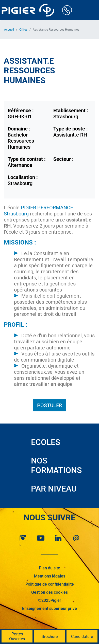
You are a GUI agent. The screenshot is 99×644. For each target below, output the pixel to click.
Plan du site (49, 568)
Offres (23, 30)
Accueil (9, 30)
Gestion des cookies (49, 592)
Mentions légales (50, 576)
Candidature (82, 637)
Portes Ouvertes (17, 636)
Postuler (49, 405)
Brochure (50, 637)
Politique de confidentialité (50, 584)
